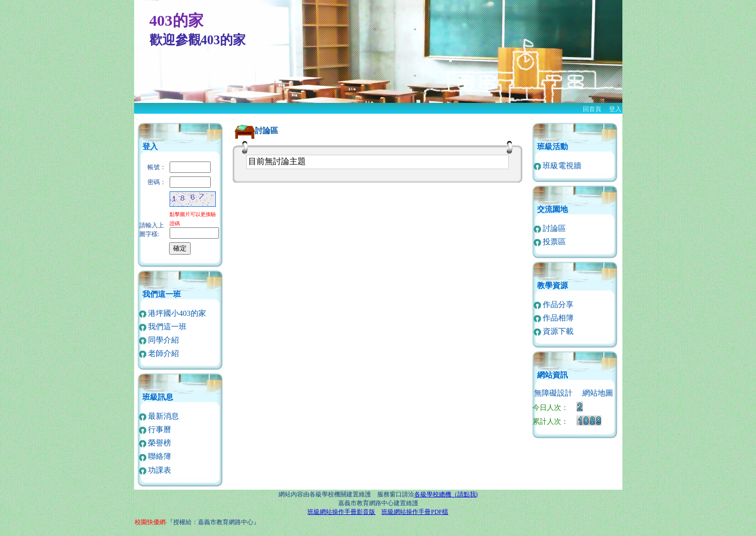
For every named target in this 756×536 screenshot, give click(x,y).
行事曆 (155, 430)
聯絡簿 (155, 456)
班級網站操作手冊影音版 (341, 512)
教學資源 (552, 285)
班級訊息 (158, 397)
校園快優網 (150, 522)
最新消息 (159, 416)
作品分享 (554, 305)
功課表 (155, 470)
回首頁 (592, 109)
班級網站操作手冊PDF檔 (415, 512)
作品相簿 (554, 318)
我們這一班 (162, 294)
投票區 (550, 242)
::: (137, 119)
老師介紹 (159, 353)
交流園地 (552, 209)
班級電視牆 (558, 166)
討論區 (550, 228)
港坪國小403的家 (172, 313)
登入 (615, 109)
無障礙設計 (553, 393)
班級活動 (552, 147)
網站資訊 (552, 375)
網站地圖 (598, 393)
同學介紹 (159, 340)
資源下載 (554, 331)
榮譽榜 (155, 443)
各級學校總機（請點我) (446, 494)
